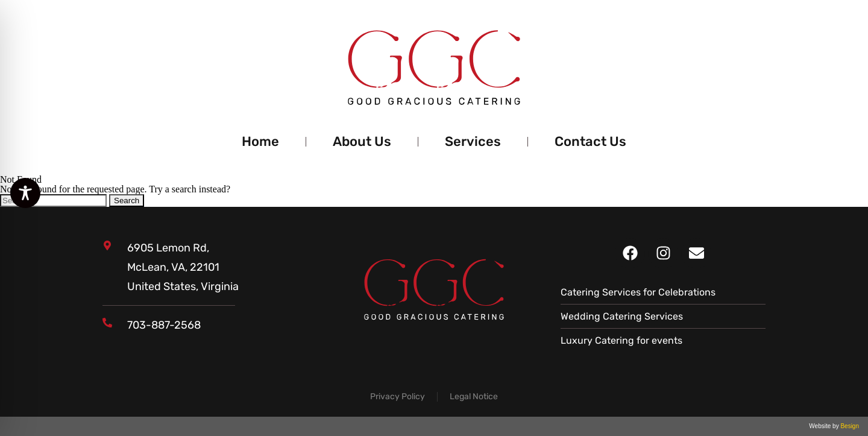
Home (260, 141)
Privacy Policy (398, 397)
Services (473, 141)
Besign (849, 426)
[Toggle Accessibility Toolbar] (25, 193)
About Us (362, 141)
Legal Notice (474, 397)
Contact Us (590, 141)
